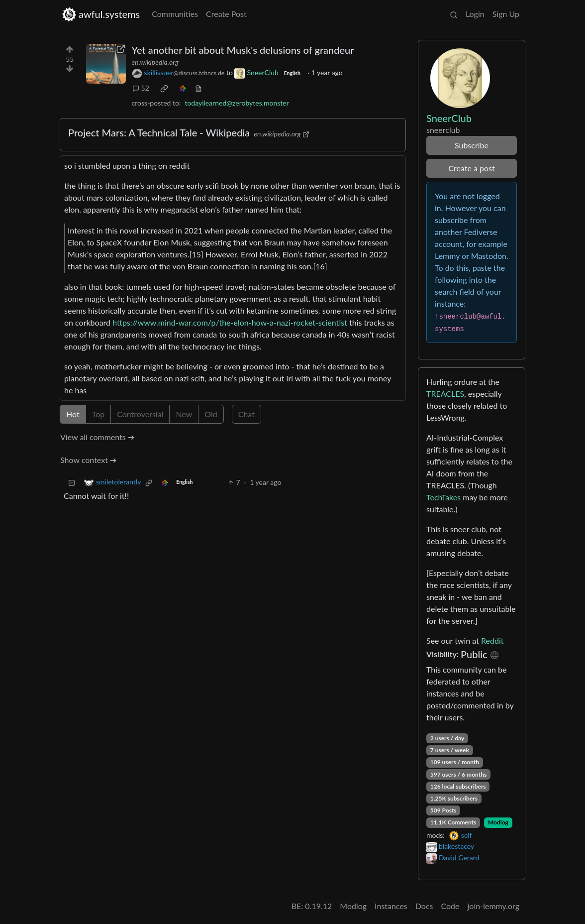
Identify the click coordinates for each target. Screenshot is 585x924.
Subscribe (472, 145)
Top (98, 414)
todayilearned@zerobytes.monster (237, 103)
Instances (391, 906)
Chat (246, 414)
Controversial (140, 414)
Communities (175, 14)
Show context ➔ (88, 460)
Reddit (492, 640)
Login (475, 14)
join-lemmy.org (493, 906)
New (184, 414)
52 (141, 88)
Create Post (226, 14)
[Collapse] (72, 482)
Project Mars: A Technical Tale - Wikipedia (159, 132)
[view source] (198, 88)
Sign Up (506, 14)
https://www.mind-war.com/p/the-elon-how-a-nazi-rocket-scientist (230, 322)
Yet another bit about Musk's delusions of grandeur (243, 50)
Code (450, 906)
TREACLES (445, 394)
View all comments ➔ (97, 437)
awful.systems (101, 14)
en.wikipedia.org (155, 62)
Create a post (471, 168)
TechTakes (443, 497)
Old (211, 414)
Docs (424, 906)
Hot (73, 414)
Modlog (498, 822)
